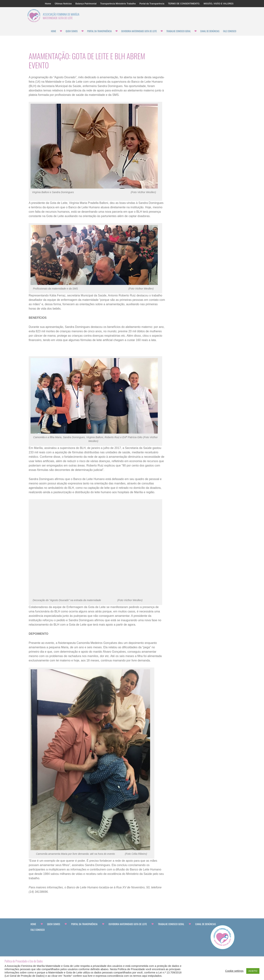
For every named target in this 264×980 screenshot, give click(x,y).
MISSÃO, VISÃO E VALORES (219, 4)
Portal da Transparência (152, 4)
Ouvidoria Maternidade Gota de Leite (139, 31)
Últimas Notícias (63, 4)
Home (48, 4)
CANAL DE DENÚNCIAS (210, 31)
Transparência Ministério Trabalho (118, 4)
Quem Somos (72, 31)
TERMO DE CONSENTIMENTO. (184, 4)
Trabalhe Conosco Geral (179, 31)
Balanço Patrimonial (86, 4)
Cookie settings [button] (234, 971)
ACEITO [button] (253, 971)
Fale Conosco (230, 31)
